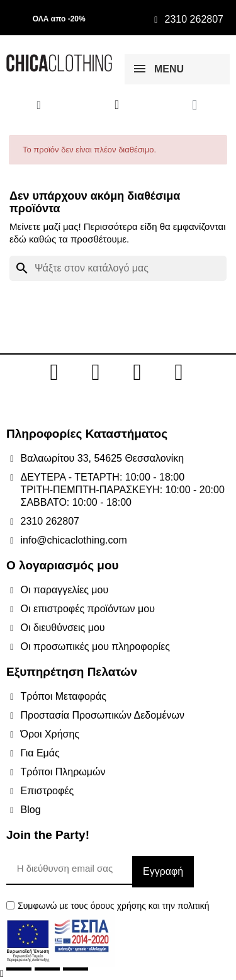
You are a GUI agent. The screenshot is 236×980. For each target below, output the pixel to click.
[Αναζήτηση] (118, 268)
